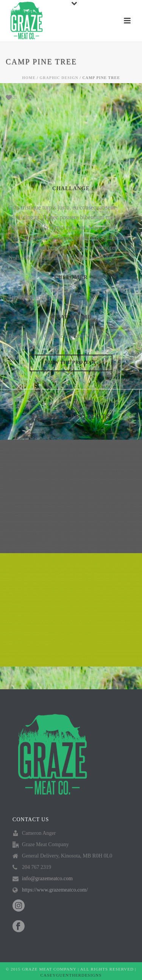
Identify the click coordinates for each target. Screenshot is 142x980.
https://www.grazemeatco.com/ (55, 890)
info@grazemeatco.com (47, 878)
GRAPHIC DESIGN (59, 78)
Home (29, 78)
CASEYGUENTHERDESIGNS (71, 975)
